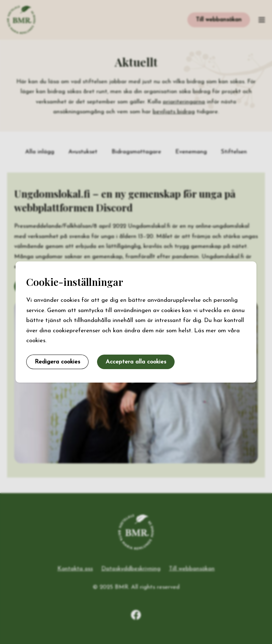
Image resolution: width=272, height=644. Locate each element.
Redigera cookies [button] (57, 362)
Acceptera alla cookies (136, 362)
